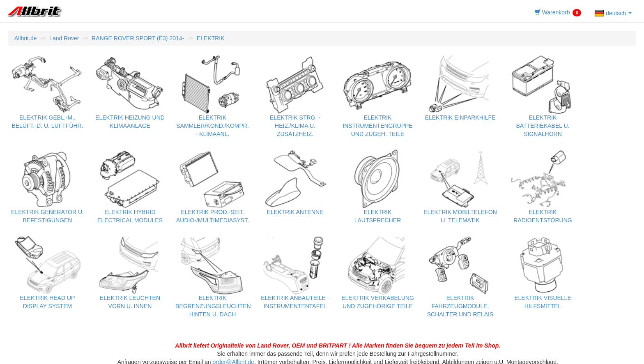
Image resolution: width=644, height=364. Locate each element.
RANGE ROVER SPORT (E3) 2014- (138, 38)
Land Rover (64, 38)
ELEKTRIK (211, 38)
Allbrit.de (25, 38)
